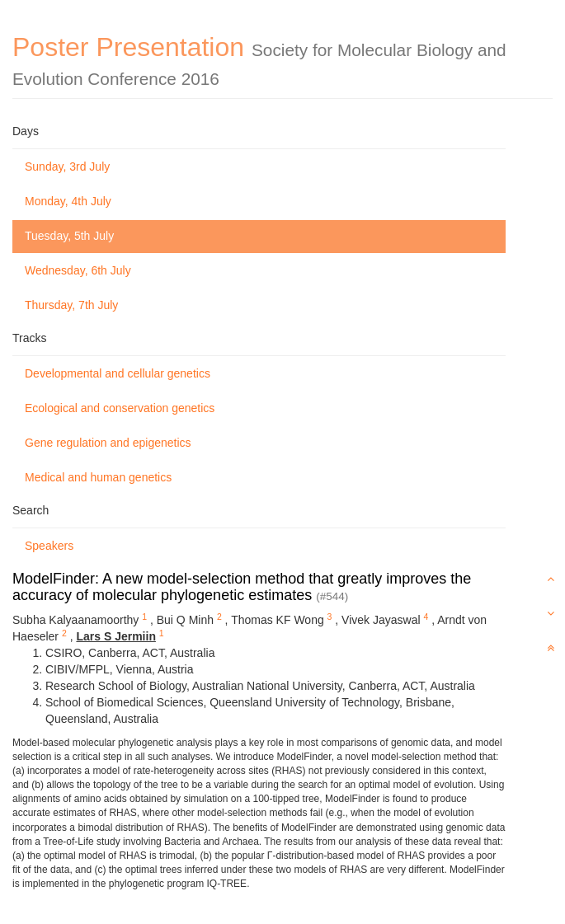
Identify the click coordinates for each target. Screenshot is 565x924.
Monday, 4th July (68, 201)
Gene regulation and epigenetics (108, 443)
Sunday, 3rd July (67, 167)
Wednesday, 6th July (78, 270)
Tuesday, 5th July (69, 236)
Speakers (49, 546)
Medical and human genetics (98, 477)
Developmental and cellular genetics (118, 373)
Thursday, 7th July (71, 305)
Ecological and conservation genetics (120, 408)
